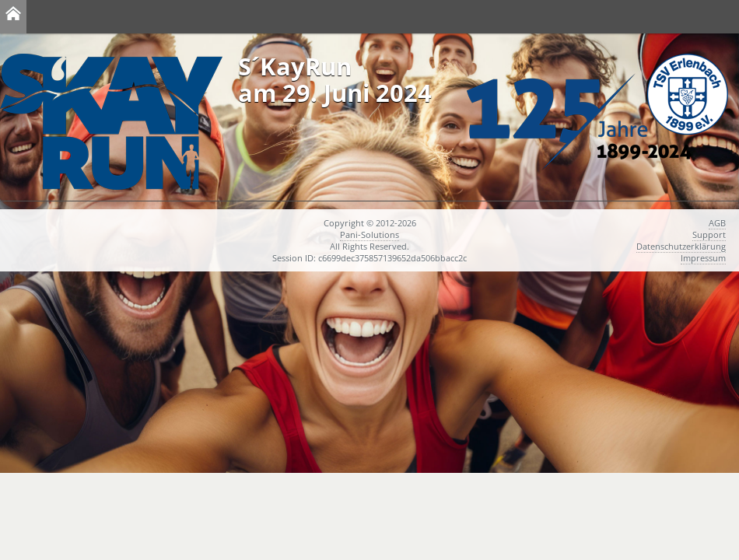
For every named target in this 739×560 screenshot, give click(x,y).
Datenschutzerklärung (681, 246)
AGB (717, 223)
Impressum (703, 258)
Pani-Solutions (369, 234)
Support (709, 234)
